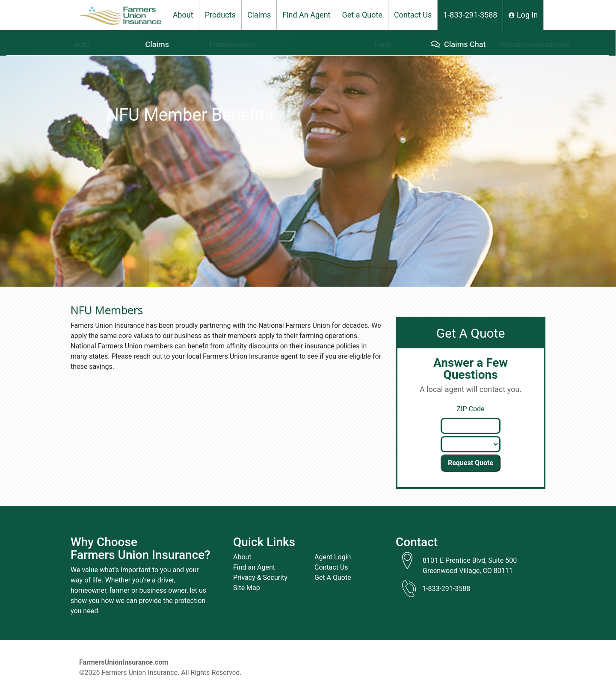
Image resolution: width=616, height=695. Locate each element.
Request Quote (471, 463)
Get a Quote (362, 15)
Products (220, 15)
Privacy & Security (260, 578)
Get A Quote (333, 578)
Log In (523, 15)
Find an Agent (254, 567)
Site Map (247, 588)
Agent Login (333, 557)
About (183, 15)
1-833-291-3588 (470, 15)
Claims (259, 15)
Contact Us (413, 15)
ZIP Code (470, 409)
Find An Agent (306, 15)
